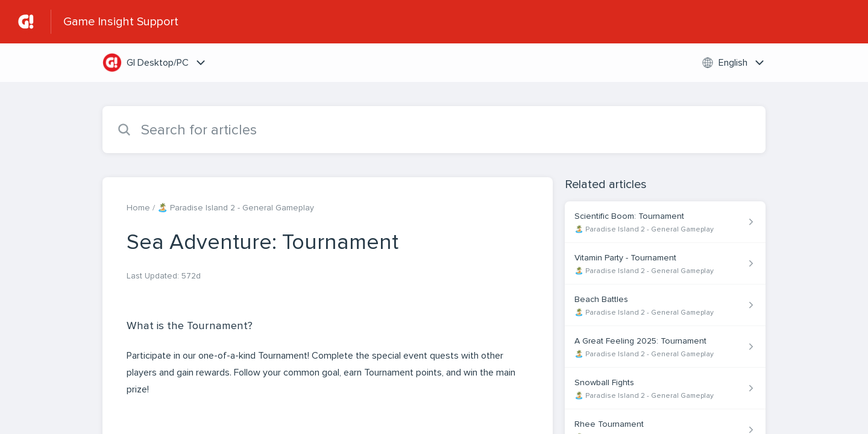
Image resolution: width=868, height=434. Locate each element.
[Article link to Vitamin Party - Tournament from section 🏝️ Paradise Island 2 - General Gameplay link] (665, 264)
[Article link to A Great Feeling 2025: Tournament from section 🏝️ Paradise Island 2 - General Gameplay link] (665, 347)
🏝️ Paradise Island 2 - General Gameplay (236, 208)
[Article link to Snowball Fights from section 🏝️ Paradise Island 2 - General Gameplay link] (665, 388)
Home (138, 208)
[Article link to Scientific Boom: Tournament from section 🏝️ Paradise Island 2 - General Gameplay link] (665, 222)
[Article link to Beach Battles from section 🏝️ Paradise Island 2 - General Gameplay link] (665, 305)
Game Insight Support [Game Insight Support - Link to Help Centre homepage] (121, 22)
